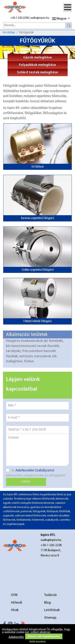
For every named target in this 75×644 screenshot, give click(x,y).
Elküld (26, 482)
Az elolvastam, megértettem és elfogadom (36, 473)
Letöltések (52, 610)
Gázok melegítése (37, 58)
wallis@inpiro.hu (40, 18)
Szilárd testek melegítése (37, 72)
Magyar (59, 19)
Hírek (15, 610)
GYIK (14, 595)
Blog (47, 603)
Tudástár (51, 595)
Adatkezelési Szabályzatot (35, 470)
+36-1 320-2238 (19, 18)
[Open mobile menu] (67, 8)
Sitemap (50, 618)
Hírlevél (16, 603)
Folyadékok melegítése (37, 65)
